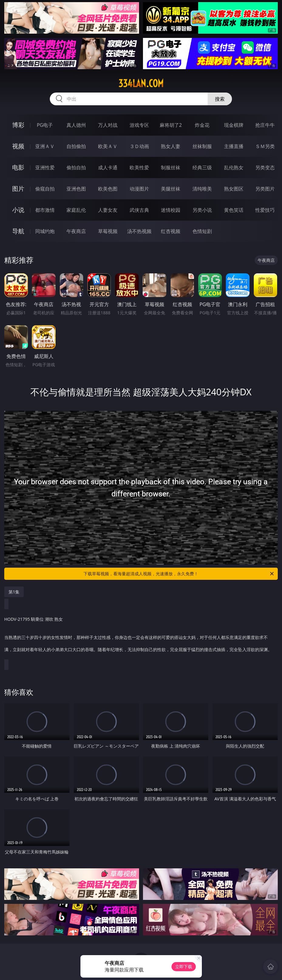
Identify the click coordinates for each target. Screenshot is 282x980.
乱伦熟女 (234, 167)
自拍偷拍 (76, 146)
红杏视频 (171, 231)
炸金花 (202, 125)
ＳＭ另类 (265, 146)
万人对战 (108, 125)
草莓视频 (108, 231)
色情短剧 (202, 231)
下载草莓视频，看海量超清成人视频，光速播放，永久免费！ (179, 574)
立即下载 (184, 966)
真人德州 (76, 125)
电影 (18, 167)
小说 (18, 210)
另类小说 (202, 210)
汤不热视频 (139, 231)
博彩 (18, 125)
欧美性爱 (139, 167)
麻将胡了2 (171, 125)
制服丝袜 (171, 167)
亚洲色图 (76, 189)
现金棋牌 (234, 125)
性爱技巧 (265, 210)
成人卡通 (108, 167)
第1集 (14, 592)
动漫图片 (139, 189)
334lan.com (141, 83)
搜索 (220, 99)
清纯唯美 (202, 189)
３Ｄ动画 (139, 146)
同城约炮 (45, 231)
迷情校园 (171, 210)
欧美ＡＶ (108, 146)
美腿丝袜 (171, 189)
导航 (18, 231)
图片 (18, 189)
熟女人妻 (171, 146)
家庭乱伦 (76, 210)
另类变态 (265, 167)
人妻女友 (108, 210)
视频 (18, 146)
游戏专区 (139, 125)
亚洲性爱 (45, 167)
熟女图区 (234, 189)
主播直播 (234, 146)
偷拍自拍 (76, 167)
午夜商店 (76, 231)
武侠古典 (139, 210)
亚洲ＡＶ (45, 146)
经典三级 (202, 167)
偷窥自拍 (45, 189)
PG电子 (45, 125)
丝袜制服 (202, 146)
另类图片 (265, 189)
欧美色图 (108, 189)
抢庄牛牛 (265, 125)
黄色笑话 (234, 210)
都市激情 (45, 210)
